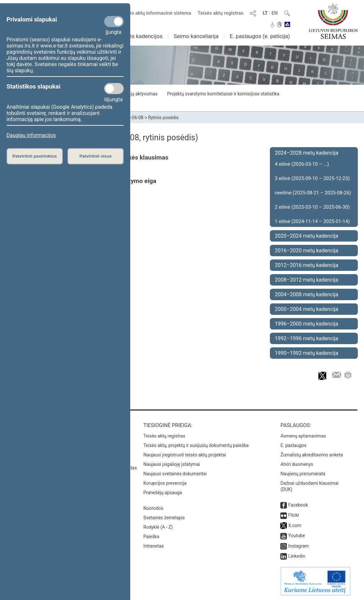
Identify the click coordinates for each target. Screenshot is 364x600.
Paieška (151, 537)
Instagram (298, 546)
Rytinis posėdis (163, 118)
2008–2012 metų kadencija (307, 280)
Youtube (296, 536)
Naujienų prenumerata (303, 474)
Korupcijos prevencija (165, 483)
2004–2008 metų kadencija (307, 294)
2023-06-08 (132, 118)
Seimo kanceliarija (196, 36)
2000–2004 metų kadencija (307, 309)
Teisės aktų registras (221, 13)
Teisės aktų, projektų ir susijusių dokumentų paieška (196, 445)
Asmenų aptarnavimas (303, 436)
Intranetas (154, 546)
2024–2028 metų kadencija (307, 153)
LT (265, 13)
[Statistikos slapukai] (114, 89)
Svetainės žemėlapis (164, 518)
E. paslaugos (293, 445)
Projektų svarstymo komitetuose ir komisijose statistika (223, 94)
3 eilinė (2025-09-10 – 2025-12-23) (312, 178)
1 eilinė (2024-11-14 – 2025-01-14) (312, 221)
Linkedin (297, 556)
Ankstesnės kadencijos (134, 36)
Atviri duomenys (297, 464)
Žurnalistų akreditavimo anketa (312, 455)
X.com (295, 525)
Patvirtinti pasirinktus (35, 156)
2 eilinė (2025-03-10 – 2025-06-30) (312, 207)
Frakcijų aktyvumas (138, 94)
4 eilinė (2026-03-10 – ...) (302, 164)
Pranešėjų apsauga (163, 493)
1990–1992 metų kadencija (307, 353)
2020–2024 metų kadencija (307, 236)
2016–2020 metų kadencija (307, 251)
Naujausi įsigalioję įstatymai (172, 464)
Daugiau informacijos (31, 135)
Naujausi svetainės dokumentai (175, 474)
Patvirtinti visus (96, 156)
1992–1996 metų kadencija (307, 338)
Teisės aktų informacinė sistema (156, 13)
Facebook (298, 505)
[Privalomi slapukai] (114, 21)
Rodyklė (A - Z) (158, 527)
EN (275, 13)
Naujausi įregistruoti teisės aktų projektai (185, 455)
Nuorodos (153, 508)
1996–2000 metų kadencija (307, 324)
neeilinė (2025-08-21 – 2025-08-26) (313, 193)
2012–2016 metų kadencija (307, 265)
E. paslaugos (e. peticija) (260, 36)
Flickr (294, 515)
